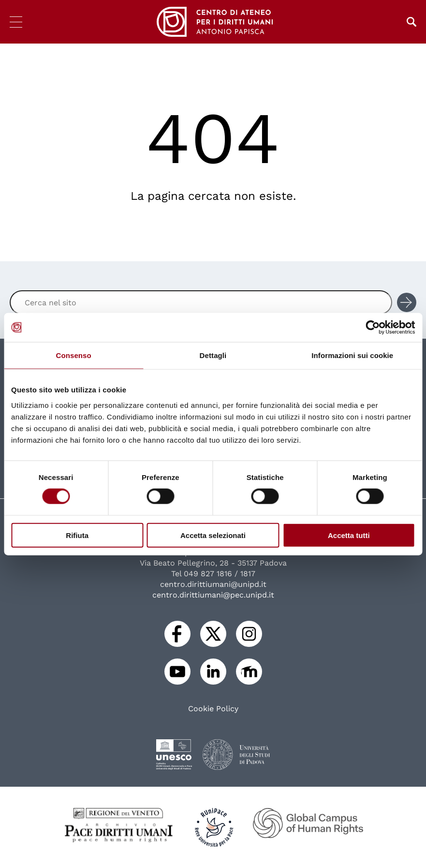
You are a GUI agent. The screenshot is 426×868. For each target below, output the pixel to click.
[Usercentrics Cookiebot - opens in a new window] (373, 328)
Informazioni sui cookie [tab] (352, 355)
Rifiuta (77, 535)
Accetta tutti (349, 535)
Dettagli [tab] (213, 355)
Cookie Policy (213, 709)
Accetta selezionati (213, 535)
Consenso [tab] (74, 355)
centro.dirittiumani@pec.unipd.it (213, 595)
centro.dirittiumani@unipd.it (213, 584)
